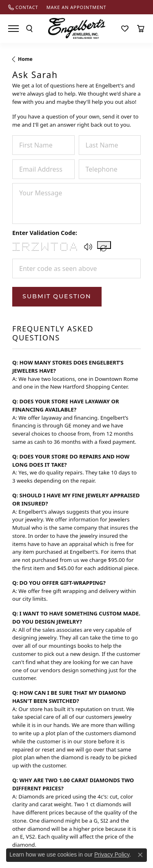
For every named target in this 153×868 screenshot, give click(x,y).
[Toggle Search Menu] (29, 29)
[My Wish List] (125, 29)
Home (25, 59)
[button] (88, 247)
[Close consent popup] (140, 855)
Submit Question (57, 296)
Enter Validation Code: (45, 233)
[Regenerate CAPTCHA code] (104, 245)
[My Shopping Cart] (141, 29)
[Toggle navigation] (13, 29)
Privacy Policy (112, 855)
